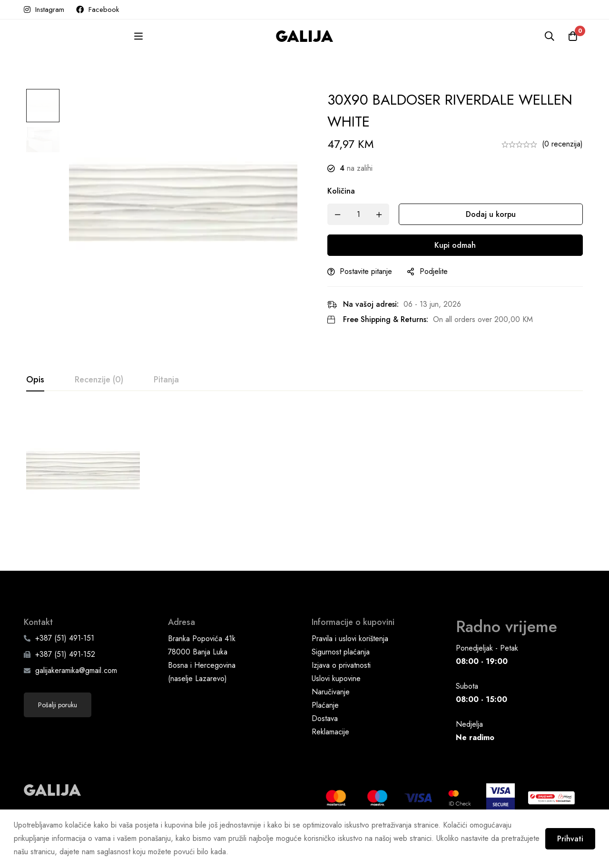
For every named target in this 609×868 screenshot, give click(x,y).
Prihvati (570, 839)
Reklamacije (330, 751)
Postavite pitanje (369, 271)
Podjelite (437, 271)
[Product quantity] (362, 214)
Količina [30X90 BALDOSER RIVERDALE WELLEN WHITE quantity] (344, 191)
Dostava (325, 737)
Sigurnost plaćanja (341, 671)
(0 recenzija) (562, 144)
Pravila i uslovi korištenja (350, 658)
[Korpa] (573, 36)
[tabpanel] (304, 476)
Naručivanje (331, 711)
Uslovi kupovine (336, 697)
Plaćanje (325, 724)
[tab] (35, 380)
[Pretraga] (549, 36)
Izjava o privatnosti (341, 684)
